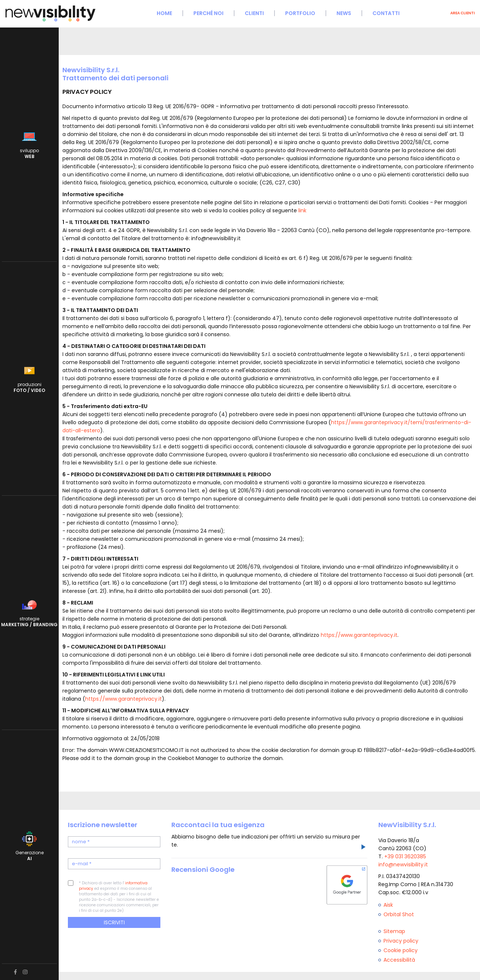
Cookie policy (401, 950)
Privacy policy (401, 941)
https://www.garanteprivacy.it (359, 635)
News (344, 13)
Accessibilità (399, 960)
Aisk (388, 905)
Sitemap (394, 931)
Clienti (254, 13)
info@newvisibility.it (403, 865)
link (302, 210)
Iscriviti (114, 922)
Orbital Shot (399, 914)
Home (164, 13)
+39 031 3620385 (405, 856)
